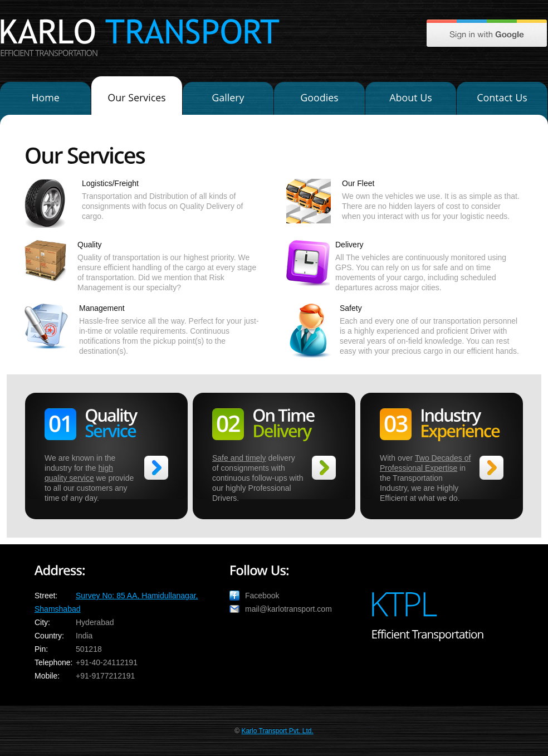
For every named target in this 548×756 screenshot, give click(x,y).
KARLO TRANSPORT (140, 31)
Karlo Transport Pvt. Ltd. (277, 731)
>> (156, 468)
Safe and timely (239, 458)
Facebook (262, 596)
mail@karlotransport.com (288, 609)
